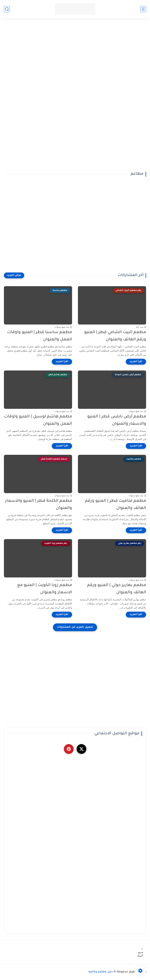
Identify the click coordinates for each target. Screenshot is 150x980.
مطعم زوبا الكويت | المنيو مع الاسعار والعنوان (45, 589)
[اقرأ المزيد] (136, 362)
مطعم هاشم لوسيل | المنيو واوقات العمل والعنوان (38, 420)
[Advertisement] (75, 53)
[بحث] (7, 9)
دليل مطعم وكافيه (101, 972)
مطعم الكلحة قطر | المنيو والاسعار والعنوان (39, 505)
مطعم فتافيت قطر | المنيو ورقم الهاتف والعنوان (116, 505)
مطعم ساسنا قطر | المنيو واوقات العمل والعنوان (40, 336)
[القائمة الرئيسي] (143, 9)
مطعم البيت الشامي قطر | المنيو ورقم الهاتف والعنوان (115, 336)
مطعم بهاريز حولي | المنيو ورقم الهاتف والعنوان (117, 589)
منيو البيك (141, 954)
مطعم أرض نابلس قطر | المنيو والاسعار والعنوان (117, 420)
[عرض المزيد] (14, 275)
